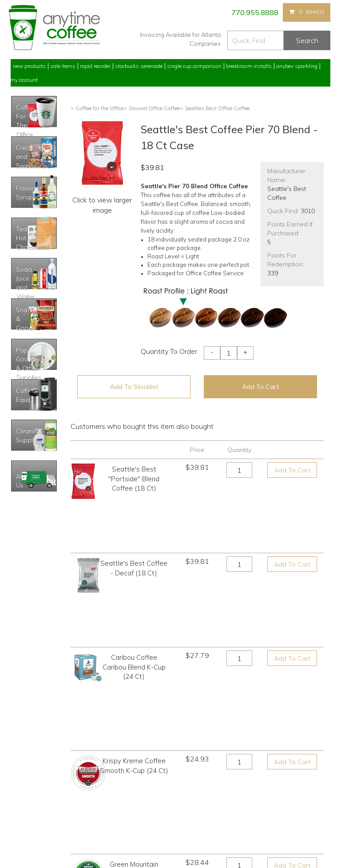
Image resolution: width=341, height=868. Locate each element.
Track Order (24, 828)
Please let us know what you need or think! (239, 791)
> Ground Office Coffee (152, 108)
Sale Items (63, 66)
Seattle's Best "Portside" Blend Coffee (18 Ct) (134, 479)
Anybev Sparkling (297, 66)
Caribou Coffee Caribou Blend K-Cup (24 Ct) (134, 568)
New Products (29, 66)
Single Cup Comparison (194, 66)
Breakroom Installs (249, 66)
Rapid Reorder (95, 66)
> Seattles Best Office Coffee (215, 108)
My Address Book (32, 795)
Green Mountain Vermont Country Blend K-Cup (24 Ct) (134, 655)
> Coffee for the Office (97, 108)
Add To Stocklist (134, 387)
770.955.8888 (254, 12)
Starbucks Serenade (139, 66)
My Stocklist (25, 812)
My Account (24, 80)
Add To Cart (260, 387)
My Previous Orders (34, 779)
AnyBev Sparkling (112, 828)
